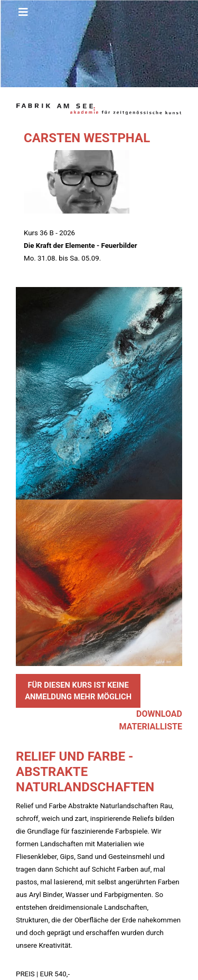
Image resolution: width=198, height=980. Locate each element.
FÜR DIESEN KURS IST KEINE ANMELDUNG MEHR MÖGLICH (78, 691)
